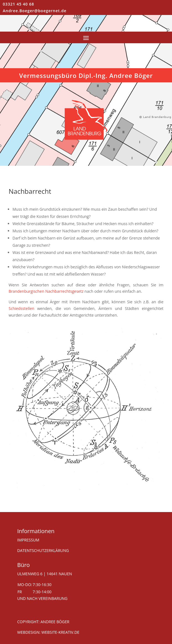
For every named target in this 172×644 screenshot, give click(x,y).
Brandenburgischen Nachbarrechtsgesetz (46, 291)
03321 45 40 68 (18, 4)
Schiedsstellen (21, 308)
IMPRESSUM (28, 540)
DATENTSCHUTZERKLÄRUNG (43, 550)
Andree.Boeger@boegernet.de (35, 11)
